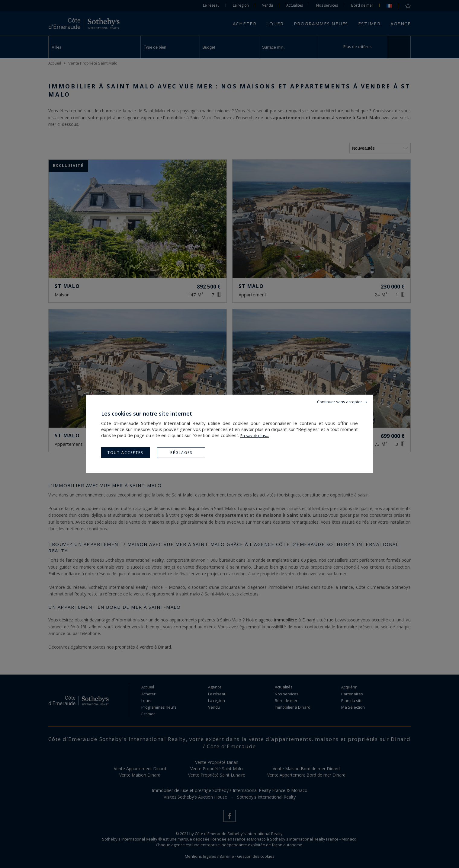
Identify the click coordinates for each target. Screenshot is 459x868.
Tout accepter (125, 453)
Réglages (181, 453)
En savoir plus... (255, 436)
